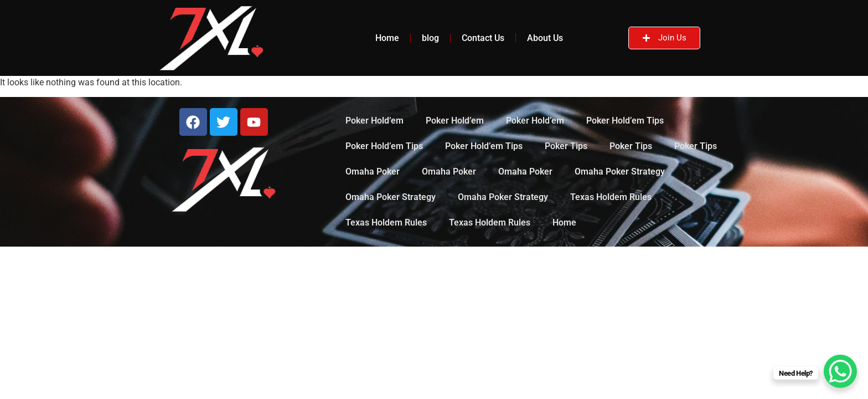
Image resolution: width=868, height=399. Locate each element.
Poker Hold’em (374, 121)
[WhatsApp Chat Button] (840, 371)
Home (387, 38)
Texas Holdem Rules (611, 197)
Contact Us (483, 38)
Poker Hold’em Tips (625, 121)
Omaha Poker (373, 172)
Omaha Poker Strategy (620, 172)
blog (430, 38)
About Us (545, 38)
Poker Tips (566, 146)
